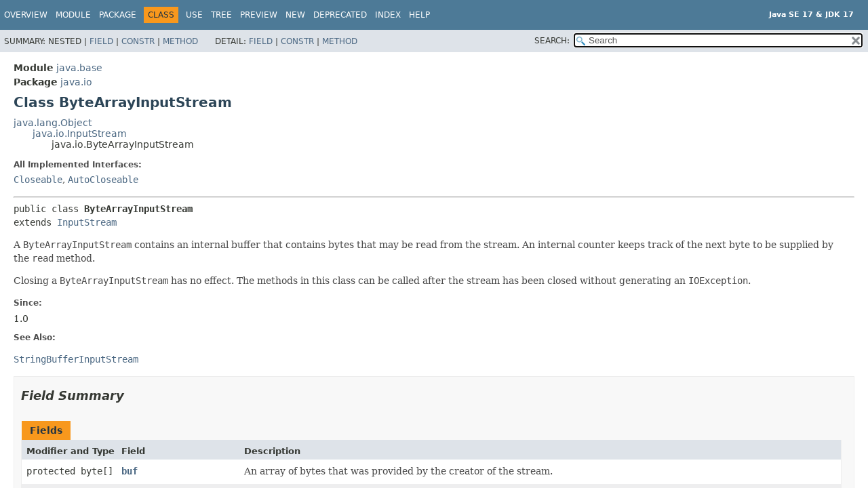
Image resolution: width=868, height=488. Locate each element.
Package (118, 15)
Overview (26, 15)
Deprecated (340, 15)
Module (73, 15)
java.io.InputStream (80, 134)
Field (101, 41)
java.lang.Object (53, 123)
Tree (221, 15)
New (295, 15)
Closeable (38, 180)
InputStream (87, 222)
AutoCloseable (103, 180)
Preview (259, 15)
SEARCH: (552, 41)
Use (194, 15)
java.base (79, 68)
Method (180, 41)
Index (388, 15)
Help (419, 15)
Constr (138, 41)
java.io (76, 82)
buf (130, 471)
